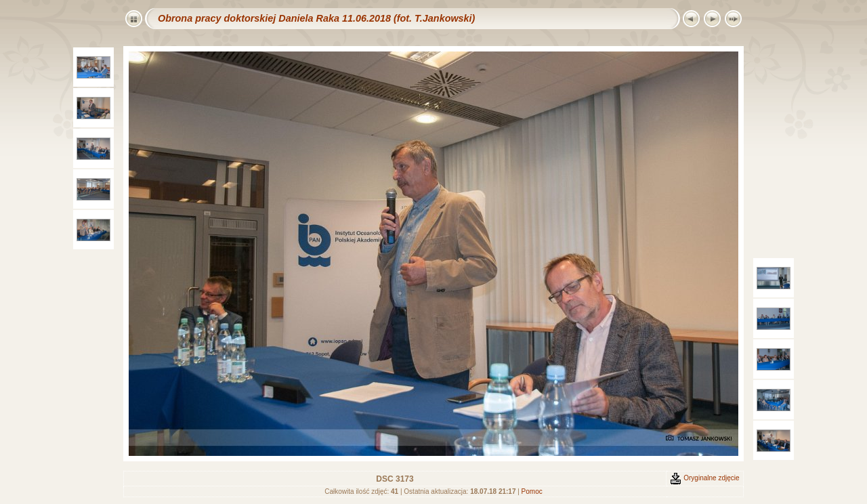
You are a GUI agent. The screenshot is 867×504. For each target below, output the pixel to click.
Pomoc (532, 491)
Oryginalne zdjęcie (704, 478)
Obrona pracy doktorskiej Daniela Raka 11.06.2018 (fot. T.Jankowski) (316, 18)
